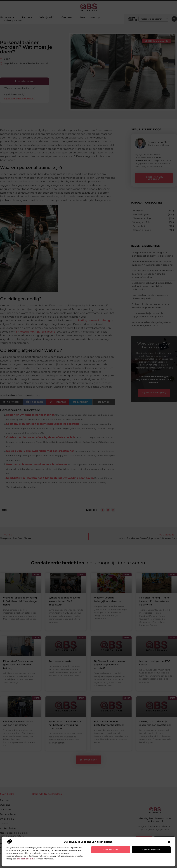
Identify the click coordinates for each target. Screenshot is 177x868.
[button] (169, 842)
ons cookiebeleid (25, 859)
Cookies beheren (151, 850)
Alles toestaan (111, 850)
